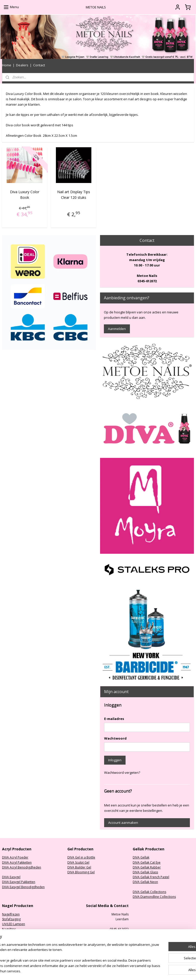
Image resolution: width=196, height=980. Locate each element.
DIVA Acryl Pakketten (17, 862)
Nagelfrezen (11, 914)
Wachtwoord (115, 738)
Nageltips (9, 929)
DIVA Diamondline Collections (154, 897)
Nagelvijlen (10, 934)
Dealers (22, 65)
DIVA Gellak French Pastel (151, 877)
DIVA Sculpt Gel (78, 862)
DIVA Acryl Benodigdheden (22, 867)
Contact (39, 65)
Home (7, 65)
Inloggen (115, 760)
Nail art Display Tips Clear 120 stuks (74, 194)
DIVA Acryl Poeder (15, 857)
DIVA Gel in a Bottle (81, 857)
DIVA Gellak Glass (145, 872)
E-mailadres (114, 719)
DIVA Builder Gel (79, 867)
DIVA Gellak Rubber (147, 867)
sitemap (114, 971)
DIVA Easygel (11, 877)
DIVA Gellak (141, 857)
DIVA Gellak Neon (145, 882)
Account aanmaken (123, 823)
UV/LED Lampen (14, 924)
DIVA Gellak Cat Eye (147, 862)
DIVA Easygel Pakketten (19, 882)
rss (125, 971)
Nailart (7, 944)
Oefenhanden (12, 939)
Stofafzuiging (11, 919)
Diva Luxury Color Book (25, 194)
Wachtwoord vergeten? (122, 773)
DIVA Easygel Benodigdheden (23, 887)
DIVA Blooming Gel (81, 872)
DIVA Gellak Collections (149, 892)
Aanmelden (117, 329)
